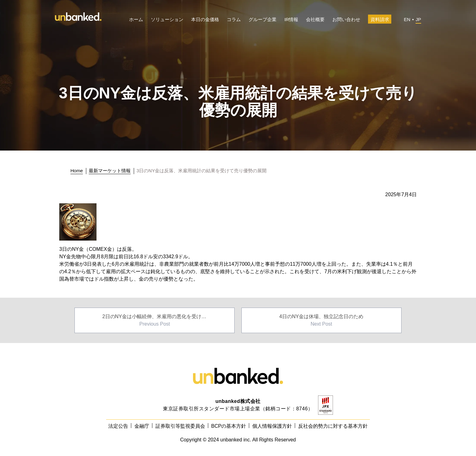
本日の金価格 (205, 19)
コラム (234, 19)
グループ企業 (263, 19)
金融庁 (142, 426)
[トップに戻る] (78, 171)
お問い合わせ (346, 19)
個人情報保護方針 (272, 426)
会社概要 (315, 19)
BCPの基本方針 (229, 426)
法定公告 (118, 426)
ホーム (136, 19)
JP (418, 19)
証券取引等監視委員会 (180, 426)
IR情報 (291, 19)
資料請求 (380, 19)
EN (407, 19)
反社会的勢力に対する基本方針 (333, 426)
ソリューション (167, 19)
